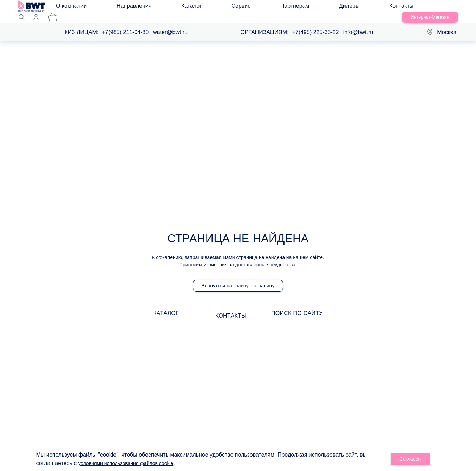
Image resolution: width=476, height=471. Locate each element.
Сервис (184, 8)
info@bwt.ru (358, 25)
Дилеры (250, 8)
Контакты (281, 8)
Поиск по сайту (324, 310)
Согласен (410, 459)
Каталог (156, 8)
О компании (78, 8)
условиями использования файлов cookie (133, 463)
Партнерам (217, 8)
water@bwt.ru (170, 25)
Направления (119, 8)
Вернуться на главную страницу (238, 279)
